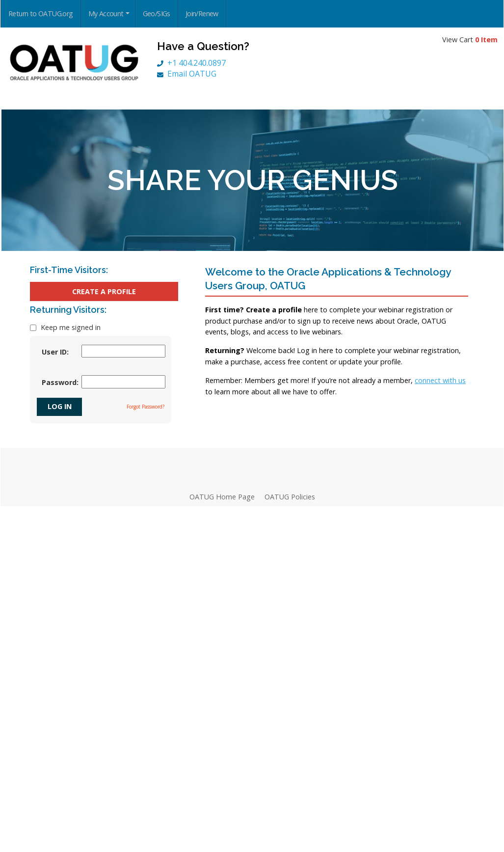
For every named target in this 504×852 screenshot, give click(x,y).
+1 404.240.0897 (191, 63)
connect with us (440, 380)
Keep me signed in (70, 327)
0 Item (486, 40)
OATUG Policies (290, 497)
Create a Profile (104, 291)
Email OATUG (187, 74)
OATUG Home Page (222, 497)
